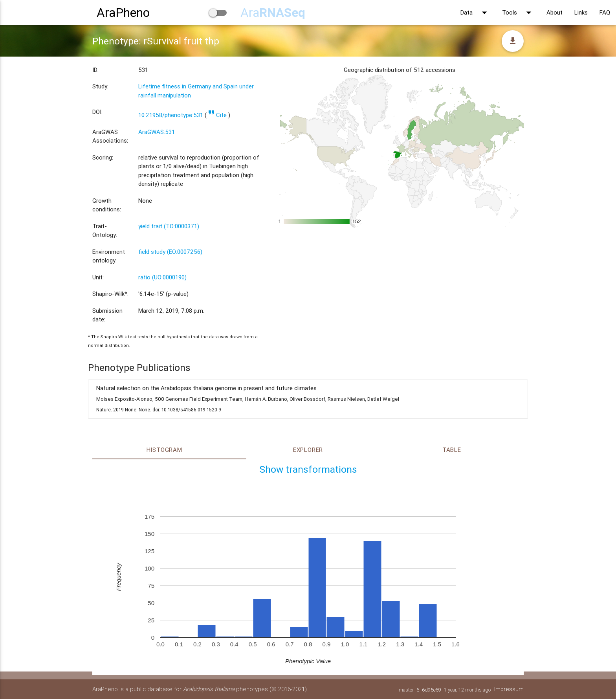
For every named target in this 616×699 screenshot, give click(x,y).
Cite (217, 115)
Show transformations (308, 469)
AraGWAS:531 (157, 132)
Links (581, 12)
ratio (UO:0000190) (162, 277)
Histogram (164, 450)
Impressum (509, 689)
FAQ (605, 12)
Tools (518, 13)
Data (475, 13)
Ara (273, 12)
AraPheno (123, 12)
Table (452, 450)
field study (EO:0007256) (170, 252)
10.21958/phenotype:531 (171, 115)
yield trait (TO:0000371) (169, 226)
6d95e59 (431, 690)
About (555, 12)
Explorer (308, 450)
